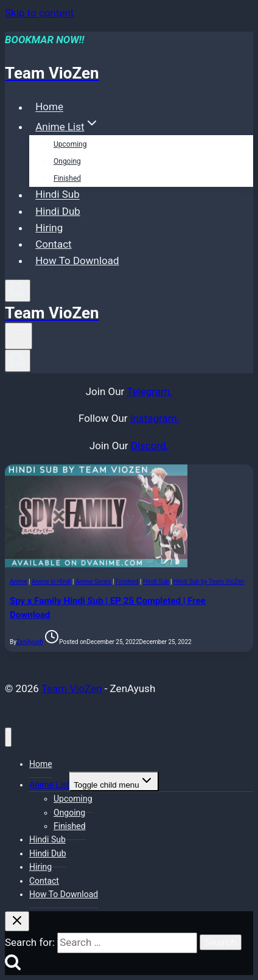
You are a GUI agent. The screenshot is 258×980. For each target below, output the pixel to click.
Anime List (49, 785)
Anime (19, 582)
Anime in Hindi (51, 582)
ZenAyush (30, 642)
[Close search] (17, 921)
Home (49, 107)
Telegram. (149, 391)
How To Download (77, 261)
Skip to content (39, 13)
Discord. (150, 446)
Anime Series (93, 582)
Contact (53, 244)
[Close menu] (8, 737)
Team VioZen (72, 688)
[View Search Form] (18, 291)
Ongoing (67, 161)
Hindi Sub (58, 195)
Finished (67, 178)
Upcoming (70, 144)
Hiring (49, 228)
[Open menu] (19, 336)
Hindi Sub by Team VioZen (209, 582)
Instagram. (155, 418)
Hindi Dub (58, 211)
